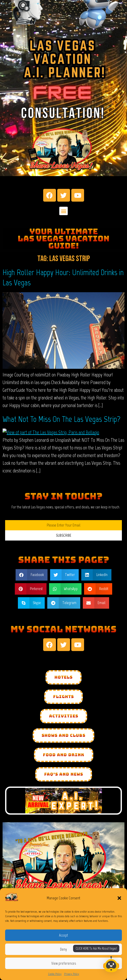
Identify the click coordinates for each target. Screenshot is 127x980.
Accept (63, 935)
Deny (63, 949)
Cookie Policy (55, 974)
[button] (119, 898)
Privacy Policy (72, 974)
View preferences (64, 963)
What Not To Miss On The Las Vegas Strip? (61, 419)
